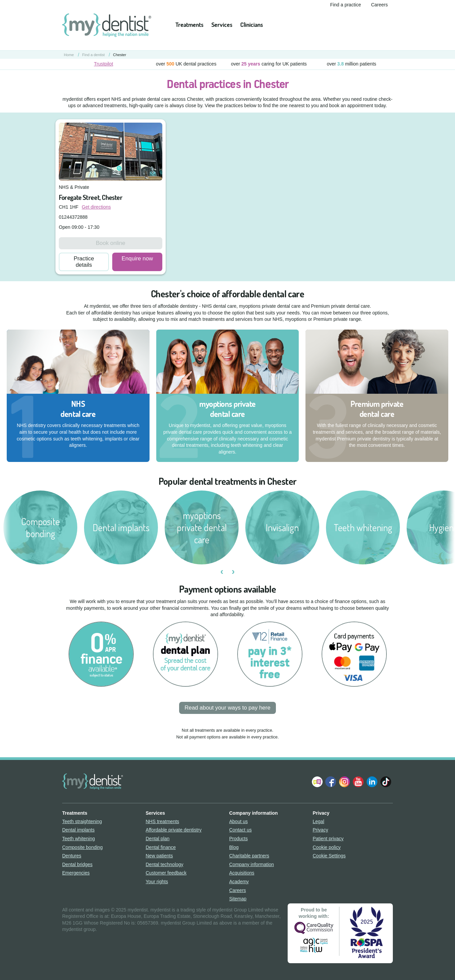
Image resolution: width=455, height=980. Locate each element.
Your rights (157, 882)
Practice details (84, 262)
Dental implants (78, 830)
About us (238, 821)
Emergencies (76, 873)
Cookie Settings (329, 856)
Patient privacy (328, 839)
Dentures (72, 856)
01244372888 (73, 217)
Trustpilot (103, 64)
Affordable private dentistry (174, 830)
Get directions (96, 207)
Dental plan (158, 839)
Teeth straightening (82, 821)
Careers (379, 5)
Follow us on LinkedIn (372, 782)
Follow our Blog (317, 782)
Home (69, 55)
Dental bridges (77, 864)
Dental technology (165, 864)
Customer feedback (166, 873)
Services (222, 25)
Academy (239, 882)
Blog (234, 847)
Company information (252, 864)
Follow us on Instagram (344, 782)
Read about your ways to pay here (228, 708)
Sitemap (238, 899)
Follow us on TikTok (386, 782)
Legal (319, 821)
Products (238, 839)
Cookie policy (327, 847)
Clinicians (252, 25)
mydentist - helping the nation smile (107, 25)
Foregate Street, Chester (91, 197)
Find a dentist (94, 55)
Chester (119, 55)
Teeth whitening (78, 839)
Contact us (240, 830)
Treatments (189, 25)
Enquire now (137, 259)
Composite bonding (82, 847)
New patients (159, 856)
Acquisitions (242, 873)
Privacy (321, 830)
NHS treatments (163, 821)
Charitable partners (249, 856)
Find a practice (345, 5)
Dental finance (161, 847)
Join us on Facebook (331, 782)
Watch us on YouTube (358, 782)
